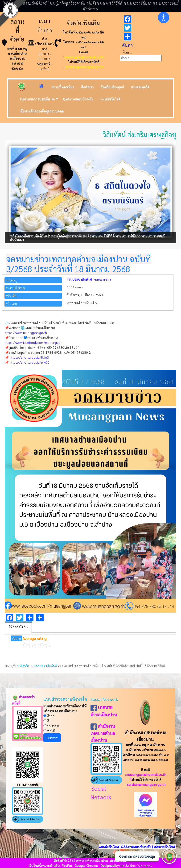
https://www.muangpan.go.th (26, 332)
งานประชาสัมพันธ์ (79, 279)
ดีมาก (49, 716)
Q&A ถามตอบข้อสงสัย (136, 847)
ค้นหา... (128, 52)
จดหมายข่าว (102, 279)
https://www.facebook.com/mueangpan (34, 342)
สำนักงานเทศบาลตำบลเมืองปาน (103, 733)
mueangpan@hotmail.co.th (84, 57)
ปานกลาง (51, 726)
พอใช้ (49, 731)
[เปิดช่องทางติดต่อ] (169, 856)
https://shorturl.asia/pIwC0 (29, 362)
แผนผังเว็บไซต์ (109, 847)
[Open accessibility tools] (164, 17)
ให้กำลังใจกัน (18, 627)
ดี (46, 721)
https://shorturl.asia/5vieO (29, 357)
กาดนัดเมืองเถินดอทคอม (136, 865)
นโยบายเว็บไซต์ (165, 847)
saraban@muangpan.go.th (84, 67)
